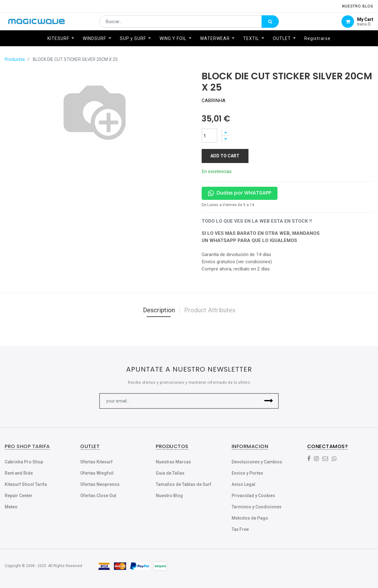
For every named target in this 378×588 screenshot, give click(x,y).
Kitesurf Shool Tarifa (26, 484)
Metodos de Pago (250, 518)
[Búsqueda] (270, 24)
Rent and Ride (19, 473)
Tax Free (240, 529)
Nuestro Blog (169, 496)
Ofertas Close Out (98, 496)
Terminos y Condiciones (257, 507)
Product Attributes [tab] (210, 310)
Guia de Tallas (170, 473)
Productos (15, 59)
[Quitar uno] (226, 139)
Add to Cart (225, 156)
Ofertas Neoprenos (100, 484)
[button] (269, 401)
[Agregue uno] (226, 132)
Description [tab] (159, 310)
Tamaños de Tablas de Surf (184, 484)
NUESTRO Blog (358, 6)
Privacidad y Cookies (253, 496)
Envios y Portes (247, 473)
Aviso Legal (243, 484)
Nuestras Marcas (173, 462)
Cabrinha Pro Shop (24, 462)
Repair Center (19, 496)
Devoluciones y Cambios (257, 462)
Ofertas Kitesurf (96, 462)
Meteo (11, 507)
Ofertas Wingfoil (97, 473)
